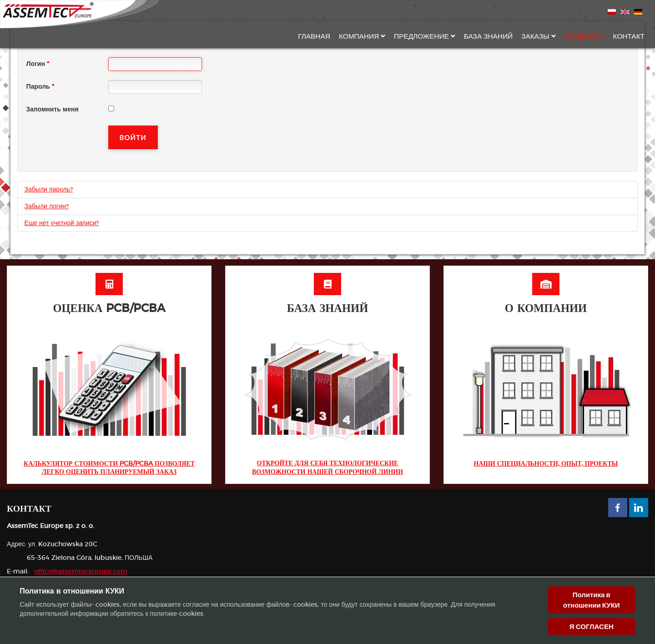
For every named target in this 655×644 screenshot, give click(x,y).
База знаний (488, 37)
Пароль (40, 87)
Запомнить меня (53, 110)
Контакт (629, 37)
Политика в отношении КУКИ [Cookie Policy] (592, 600)
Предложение (421, 37)
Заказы (535, 37)
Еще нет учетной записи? (62, 223)
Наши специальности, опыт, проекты (546, 464)
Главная (314, 37)
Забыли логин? (47, 206)
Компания (359, 37)
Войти (133, 137)
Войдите (581, 37)
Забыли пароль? (49, 190)
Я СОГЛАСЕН (592, 626)
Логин (38, 64)
